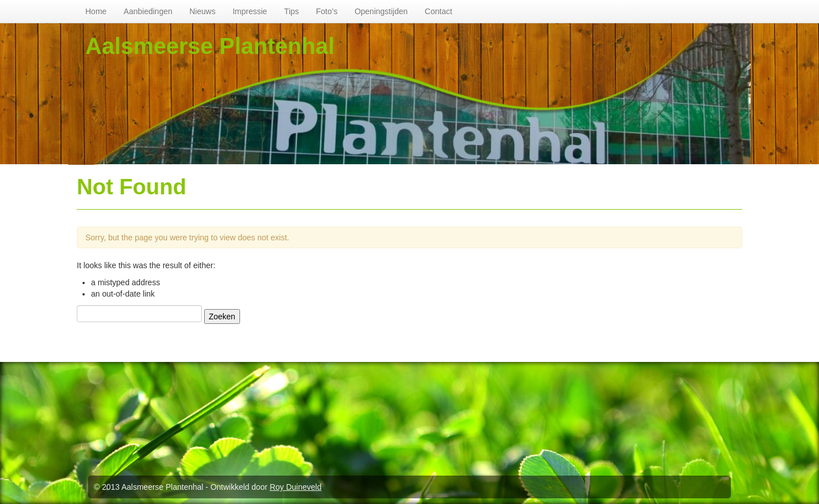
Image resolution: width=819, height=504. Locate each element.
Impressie (250, 11)
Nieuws (202, 11)
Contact (439, 11)
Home (96, 11)
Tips (292, 11)
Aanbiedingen (148, 11)
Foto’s (327, 11)
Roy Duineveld (295, 487)
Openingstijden (381, 11)
